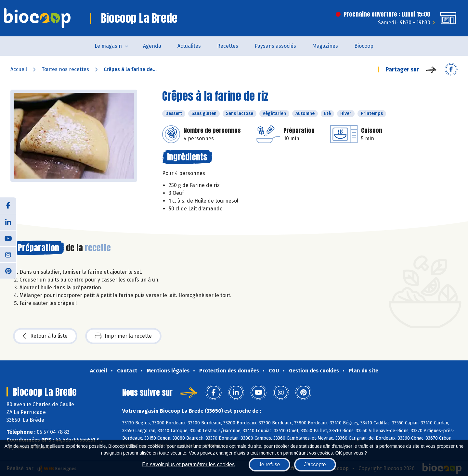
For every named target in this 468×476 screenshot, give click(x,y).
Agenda (152, 46)
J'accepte (315, 464)
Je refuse (269, 464)
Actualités (189, 46)
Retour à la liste (45, 336)
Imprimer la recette (123, 336)
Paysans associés (275, 46)
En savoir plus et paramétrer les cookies (188, 464)
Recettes (228, 46)
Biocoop (364, 46)
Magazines (325, 46)
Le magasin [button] (108, 46)
